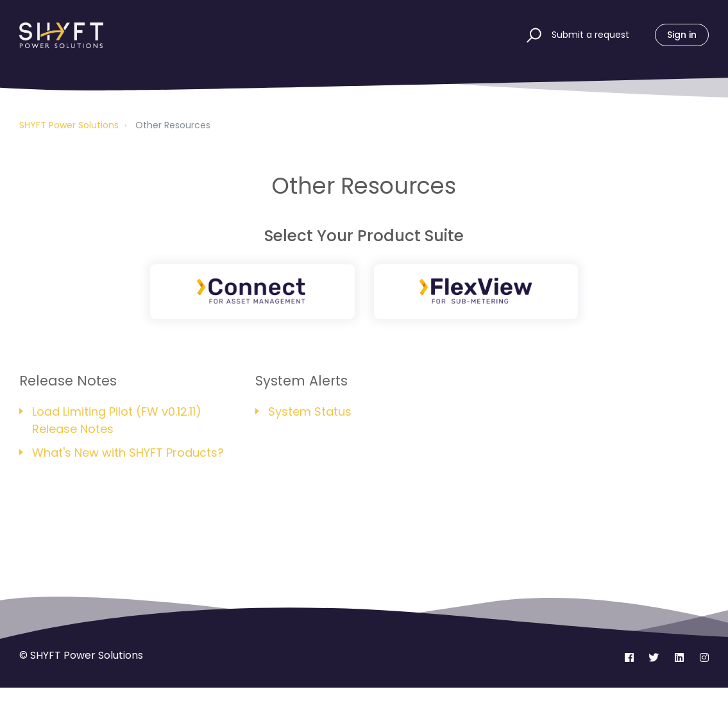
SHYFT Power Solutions (69, 125)
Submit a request (590, 35)
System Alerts (301, 381)
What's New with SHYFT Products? (128, 453)
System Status (310, 411)
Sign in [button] (682, 35)
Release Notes (68, 381)
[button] (532, 35)
